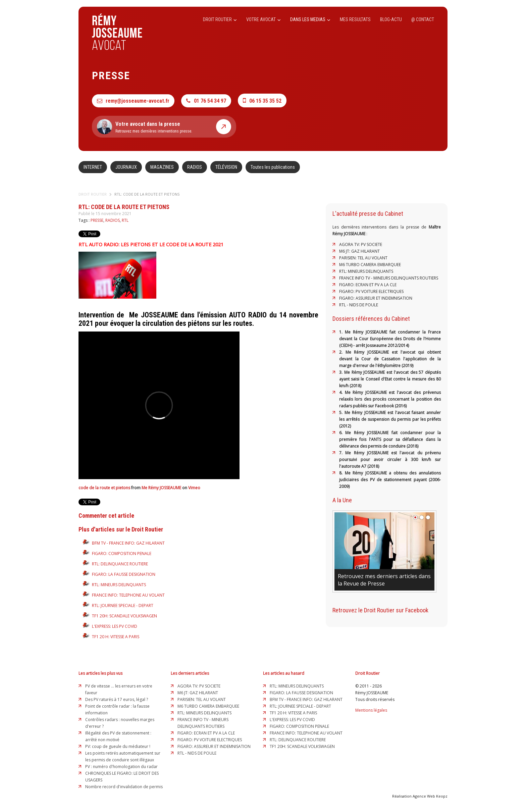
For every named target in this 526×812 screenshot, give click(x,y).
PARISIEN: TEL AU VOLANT (363, 258)
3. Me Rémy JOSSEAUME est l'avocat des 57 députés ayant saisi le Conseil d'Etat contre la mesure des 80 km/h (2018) (390, 379)
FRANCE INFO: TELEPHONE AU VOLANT (128, 595)
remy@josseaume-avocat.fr (133, 101)
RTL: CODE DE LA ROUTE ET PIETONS (147, 194)
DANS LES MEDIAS (310, 19)
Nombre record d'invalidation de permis (124, 787)
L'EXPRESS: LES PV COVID (115, 626)
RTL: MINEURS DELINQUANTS (119, 585)
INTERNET (93, 167)
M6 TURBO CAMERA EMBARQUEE (370, 265)
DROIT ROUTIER (220, 19)
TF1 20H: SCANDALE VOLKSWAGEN (124, 616)
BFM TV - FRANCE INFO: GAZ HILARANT (128, 543)
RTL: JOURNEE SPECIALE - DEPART (123, 605)
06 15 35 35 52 (262, 100)
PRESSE (97, 220)
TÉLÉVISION (226, 167)
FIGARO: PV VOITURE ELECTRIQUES (371, 291)
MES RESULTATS (355, 19)
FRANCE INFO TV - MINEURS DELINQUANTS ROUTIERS (389, 278)
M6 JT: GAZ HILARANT (359, 251)
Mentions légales (371, 710)
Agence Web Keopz (430, 796)
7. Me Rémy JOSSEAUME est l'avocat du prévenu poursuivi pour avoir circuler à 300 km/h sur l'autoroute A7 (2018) (390, 460)
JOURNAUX (126, 167)
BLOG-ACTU (391, 19)
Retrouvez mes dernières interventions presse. (164, 127)
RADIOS (195, 167)
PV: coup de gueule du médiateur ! (118, 746)
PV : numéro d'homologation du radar (121, 767)
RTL (125, 220)
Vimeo (194, 488)
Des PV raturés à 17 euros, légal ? (117, 699)
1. (342, 332)
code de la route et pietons (104, 488)
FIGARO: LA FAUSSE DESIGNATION (124, 574)
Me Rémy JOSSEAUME (161, 488)
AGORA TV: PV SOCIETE (361, 244)
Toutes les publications (273, 167)
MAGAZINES (162, 167)
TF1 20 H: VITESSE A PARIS (116, 637)
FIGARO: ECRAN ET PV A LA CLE (368, 285)
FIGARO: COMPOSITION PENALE (122, 553)
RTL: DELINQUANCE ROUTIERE (120, 564)
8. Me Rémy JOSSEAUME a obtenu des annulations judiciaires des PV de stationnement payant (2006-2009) (390, 480)
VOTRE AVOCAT (264, 19)
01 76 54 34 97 (206, 101)
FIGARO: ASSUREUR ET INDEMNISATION (376, 298)
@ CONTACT (423, 19)
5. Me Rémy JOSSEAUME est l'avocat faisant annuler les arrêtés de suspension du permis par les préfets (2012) (390, 419)
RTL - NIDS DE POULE (359, 305)
